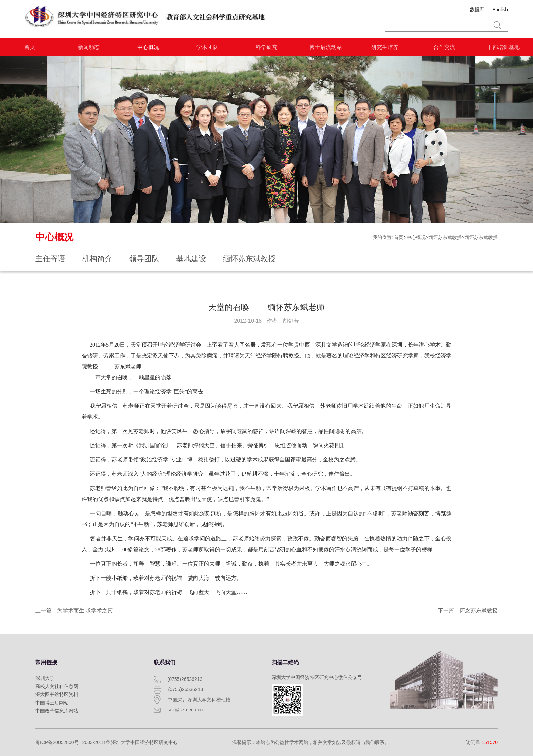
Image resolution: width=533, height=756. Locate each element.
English (500, 10)
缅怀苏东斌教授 (445, 237)
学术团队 (207, 47)
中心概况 (148, 47)
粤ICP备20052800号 (57, 742)
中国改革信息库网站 (57, 711)
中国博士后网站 (52, 703)
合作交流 (444, 47)
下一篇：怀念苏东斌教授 (468, 611)
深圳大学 (45, 678)
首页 (30, 47)
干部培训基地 (503, 47)
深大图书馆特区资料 (57, 694)
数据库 (477, 10)
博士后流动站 (326, 47)
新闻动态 (89, 47)
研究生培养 (385, 47)
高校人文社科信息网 (57, 686)
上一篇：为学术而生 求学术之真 (74, 611)
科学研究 (266, 47)
